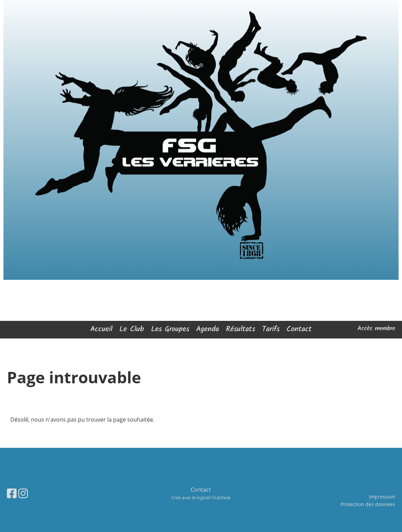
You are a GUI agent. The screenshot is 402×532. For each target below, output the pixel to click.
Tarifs (271, 329)
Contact (299, 329)
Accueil (101, 329)
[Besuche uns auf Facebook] (12, 493)
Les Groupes (170, 329)
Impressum (382, 497)
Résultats (240, 329)
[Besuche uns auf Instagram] (23, 493)
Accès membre (376, 329)
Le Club (132, 329)
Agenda (208, 329)
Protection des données (368, 504)
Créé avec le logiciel (201, 497)
